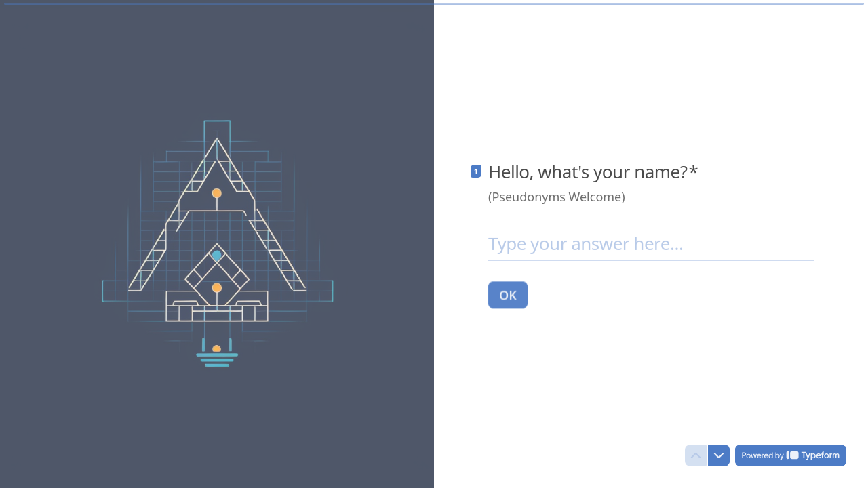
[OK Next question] (508, 294)
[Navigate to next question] (719, 455)
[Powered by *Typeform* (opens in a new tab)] (791, 455)
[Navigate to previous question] (696, 455)
